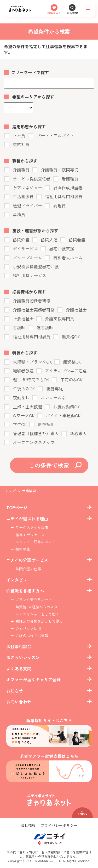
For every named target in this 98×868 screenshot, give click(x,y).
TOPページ (17, 507)
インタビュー (19, 580)
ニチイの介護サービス (27, 560)
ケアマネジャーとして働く (37, 614)
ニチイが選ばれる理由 (27, 519)
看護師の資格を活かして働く (39, 621)
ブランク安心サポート (34, 600)
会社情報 (28, 825)
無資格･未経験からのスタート (40, 607)
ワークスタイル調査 (32, 527)
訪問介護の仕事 (28, 569)
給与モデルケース (30, 535)
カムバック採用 (28, 629)
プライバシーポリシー (59, 825)
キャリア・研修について (36, 542)
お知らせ (15, 691)
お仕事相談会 (19, 646)
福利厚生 (23, 549)
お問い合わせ (19, 702)
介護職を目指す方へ (25, 591)
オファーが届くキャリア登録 (33, 679)
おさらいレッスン (23, 657)
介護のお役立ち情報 (32, 636)
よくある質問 (19, 669)
